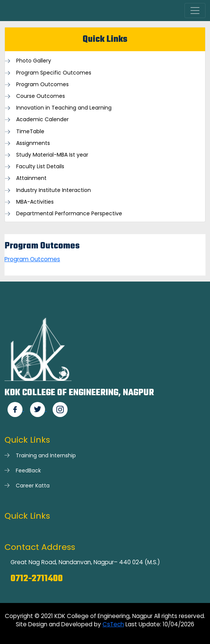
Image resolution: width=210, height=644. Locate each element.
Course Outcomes (41, 96)
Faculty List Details (40, 167)
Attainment (31, 178)
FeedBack (28, 470)
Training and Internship (46, 455)
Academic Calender (42, 120)
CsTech (113, 624)
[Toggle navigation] (195, 11)
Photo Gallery (34, 61)
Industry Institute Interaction (54, 190)
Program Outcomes (42, 84)
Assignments (33, 143)
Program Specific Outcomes (54, 73)
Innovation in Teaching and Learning (64, 108)
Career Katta (33, 486)
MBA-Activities (35, 202)
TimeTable (30, 132)
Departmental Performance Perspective (69, 214)
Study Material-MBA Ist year (52, 155)
